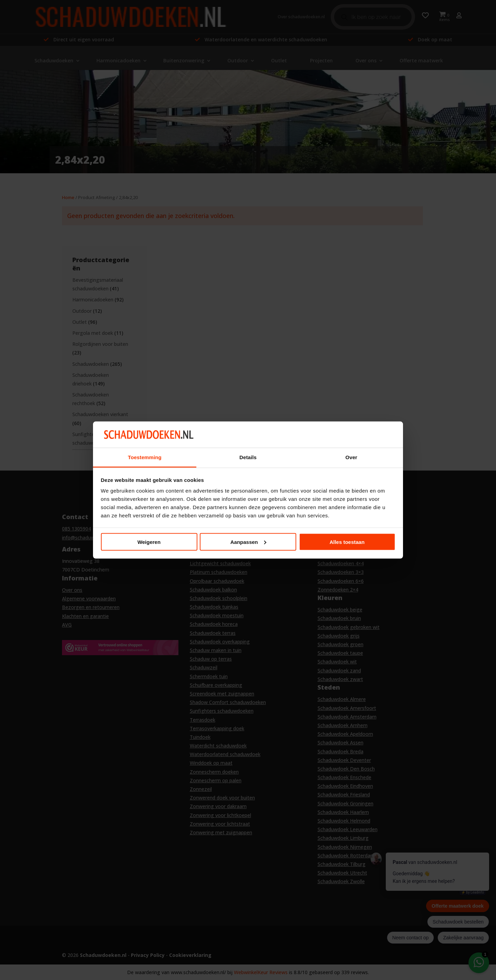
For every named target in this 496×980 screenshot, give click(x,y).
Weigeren (149, 542)
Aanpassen (248, 542)
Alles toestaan (347, 542)
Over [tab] (352, 457)
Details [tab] (248, 457)
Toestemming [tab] (145, 457)
